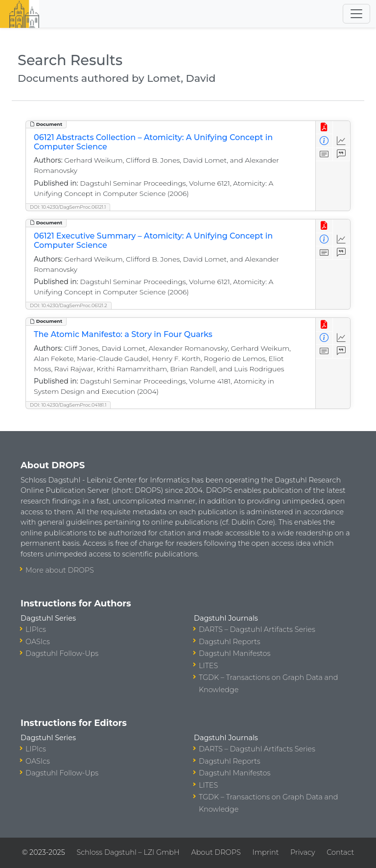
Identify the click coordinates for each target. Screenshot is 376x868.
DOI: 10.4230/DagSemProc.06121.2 (69, 305)
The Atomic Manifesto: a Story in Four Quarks (123, 334)
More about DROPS (60, 570)
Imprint (265, 852)
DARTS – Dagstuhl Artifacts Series (257, 629)
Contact (340, 852)
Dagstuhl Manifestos (235, 653)
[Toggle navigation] (356, 14)
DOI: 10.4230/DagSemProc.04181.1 (68, 405)
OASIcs (38, 642)
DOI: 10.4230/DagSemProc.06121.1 (68, 207)
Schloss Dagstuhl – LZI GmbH (128, 852)
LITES (208, 666)
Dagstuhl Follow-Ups (62, 653)
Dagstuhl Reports (230, 642)
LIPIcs (36, 629)
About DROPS (216, 852)
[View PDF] (324, 128)
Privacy (303, 852)
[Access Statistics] (341, 141)
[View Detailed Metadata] (324, 141)
